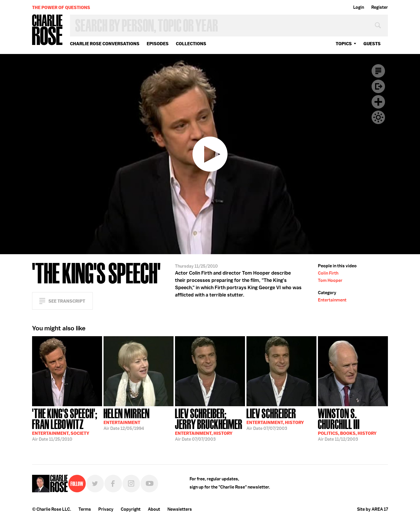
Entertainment (332, 300)
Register (380, 7)
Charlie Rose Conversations (105, 44)
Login (359, 7)
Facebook (113, 484)
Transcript (378, 71)
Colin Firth (328, 273)
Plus (378, 102)
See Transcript (67, 301)
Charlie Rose (48, 30)
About (154, 509)
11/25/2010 (67, 424)
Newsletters (180, 509)
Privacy (106, 509)
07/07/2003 (210, 424)
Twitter (95, 484)
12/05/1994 (127, 419)
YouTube (149, 484)
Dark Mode (378, 117)
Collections (191, 44)
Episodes (158, 44)
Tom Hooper (330, 280)
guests (372, 44)
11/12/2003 (353, 424)
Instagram (131, 484)
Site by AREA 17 (372, 509)
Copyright (131, 509)
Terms (85, 509)
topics (344, 44)
